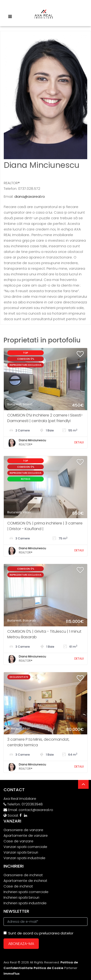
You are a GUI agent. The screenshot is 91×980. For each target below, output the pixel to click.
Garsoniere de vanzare (23, 830)
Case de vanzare (18, 841)
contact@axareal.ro (36, 810)
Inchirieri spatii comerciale (26, 892)
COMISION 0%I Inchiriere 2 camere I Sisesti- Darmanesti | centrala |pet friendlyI (45, 418)
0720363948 (32, 804)
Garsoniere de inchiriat (23, 875)
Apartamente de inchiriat (25, 881)
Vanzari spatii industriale (24, 858)
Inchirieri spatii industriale (25, 903)
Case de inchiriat (18, 886)
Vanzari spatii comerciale (25, 847)
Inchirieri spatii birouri (21, 897)
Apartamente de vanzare (26, 835)
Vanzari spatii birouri (21, 852)
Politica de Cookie (48, 968)
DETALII (79, 442)
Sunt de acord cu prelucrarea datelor (38, 933)
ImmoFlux (12, 974)
